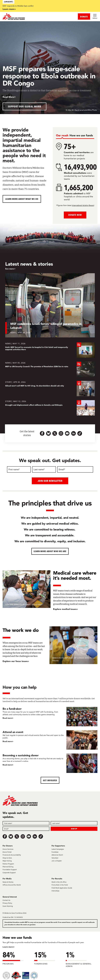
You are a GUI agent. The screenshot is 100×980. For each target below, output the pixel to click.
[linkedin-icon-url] (73, 433)
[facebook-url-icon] (42, 433)
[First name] (19, 469)
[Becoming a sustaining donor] (50, 763)
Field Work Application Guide (62, 888)
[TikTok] (41, 836)
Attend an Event (57, 855)
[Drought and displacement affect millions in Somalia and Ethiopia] (50, 408)
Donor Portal (7, 852)
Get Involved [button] (50, 780)
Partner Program (8, 864)
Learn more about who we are (50, 551)
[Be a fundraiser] (50, 716)
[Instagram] (23, 836)
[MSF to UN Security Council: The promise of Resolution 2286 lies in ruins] (50, 369)
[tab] (62, 135)
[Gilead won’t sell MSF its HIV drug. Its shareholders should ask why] (50, 389)
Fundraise (55, 852)
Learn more (9, 9)
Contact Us (6, 900)
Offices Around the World (12, 885)
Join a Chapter (57, 861)
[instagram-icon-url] (61, 433)
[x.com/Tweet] (17, 836)
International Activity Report (83, 205)
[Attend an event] (50, 740)
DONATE (84, 17)
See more (10, 269)
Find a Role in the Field (60, 885)
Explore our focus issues (15, 661)
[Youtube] (29, 836)
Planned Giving (8, 867)
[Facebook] (5, 836)
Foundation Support (10, 870)
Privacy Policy (7, 903)
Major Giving (7, 861)
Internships (55, 891)
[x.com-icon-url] (55, 433)
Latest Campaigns (58, 849)
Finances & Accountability (12, 855)
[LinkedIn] (35, 836)
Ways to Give (7, 858)
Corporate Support (9, 872)
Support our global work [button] (25, 106)
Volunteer (55, 858)
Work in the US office (59, 882)
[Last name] (44, 469)
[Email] (75, 469)
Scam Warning (8, 906)
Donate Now (75, 215)
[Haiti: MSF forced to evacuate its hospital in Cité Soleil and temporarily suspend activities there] (50, 350)
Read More (8, 97)
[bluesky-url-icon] (48, 433)
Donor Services (8, 849)
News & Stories (8, 882)
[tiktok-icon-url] (80, 433)
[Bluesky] (11, 836)
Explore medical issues (65, 609)
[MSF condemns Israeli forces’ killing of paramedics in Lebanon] (50, 305)
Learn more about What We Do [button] (22, 199)
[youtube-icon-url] (67, 433)
